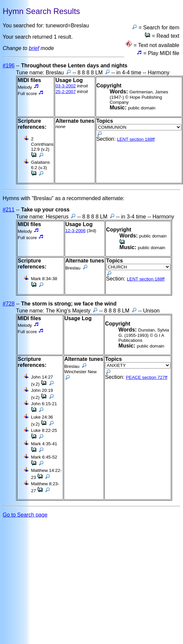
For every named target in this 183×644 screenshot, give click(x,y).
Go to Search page (25, 515)
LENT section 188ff (136, 139)
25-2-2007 (65, 92)
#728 (9, 304)
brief (34, 48)
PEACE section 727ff (147, 377)
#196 (9, 66)
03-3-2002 (65, 86)
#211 (9, 210)
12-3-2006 (75, 231)
